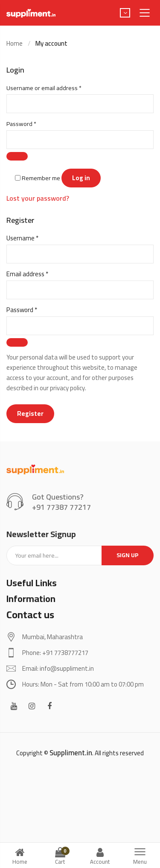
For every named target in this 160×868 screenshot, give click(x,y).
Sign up (128, 555)
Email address (39, 274)
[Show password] (17, 156)
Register (30, 414)
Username (34, 238)
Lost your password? (38, 198)
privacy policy (67, 388)
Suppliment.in (71, 753)
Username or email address (56, 88)
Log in (81, 178)
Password (33, 124)
